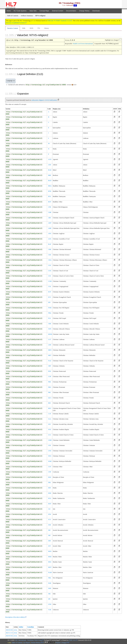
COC (50, 265)
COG (50, 270)
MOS (50, 551)
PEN (50, 371)
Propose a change (62, 642)
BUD (50, 180)
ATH (50, 165)
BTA (50, 196)
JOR (49, 525)
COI (49, 276)
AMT (50, 223)
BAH (50, 170)
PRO (50, 387)
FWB (50, 308)
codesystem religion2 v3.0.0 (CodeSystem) (44, 100)
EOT (50, 292)
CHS (50, 255)
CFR (50, 207)
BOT (50, 202)
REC (50, 403)
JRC (49, 530)
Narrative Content (13, 28)
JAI (49, 509)
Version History (37, 642)
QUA (50, 398)
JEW (50, 514)
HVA (50, 498)
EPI (49, 302)
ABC (50, 217)
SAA (50, 419)
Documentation (71, 11)
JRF (49, 535)
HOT (50, 503)
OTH (50, 604)
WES (50, 456)
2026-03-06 (9, 630)
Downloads (96, 11)
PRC (50, 392)
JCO (49, 519)
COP (50, 376)
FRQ (50, 313)
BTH (50, 191)
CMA (50, 260)
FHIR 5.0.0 (72, 640)
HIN (49, 488)
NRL (50, 578)
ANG (50, 233)
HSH (50, 493)
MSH (50, 556)
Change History (84, 11)
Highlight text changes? (112, 40)
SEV (50, 424)
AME (50, 228)
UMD (50, 440)
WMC (50, 461)
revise (15, 630)
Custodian (31, 627)
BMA (50, 186)
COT (50, 466)
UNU (50, 451)
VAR (50, 609)
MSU (50, 562)
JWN (50, 329)
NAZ (50, 360)
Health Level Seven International (83, 44)
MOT (50, 567)
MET (50, 355)
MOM (50, 334)
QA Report (27, 642)
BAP (50, 244)
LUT (50, 339)
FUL (50, 318)
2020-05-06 (9, 636)
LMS (50, 345)
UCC (50, 435)
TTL (39, 28)
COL (50, 286)
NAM (50, 572)
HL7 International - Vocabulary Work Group (29, 640)
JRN (49, 541)
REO (50, 408)
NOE (50, 583)
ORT (50, 366)
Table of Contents (17, 642)
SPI (49, 599)
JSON (31, 28)
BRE (50, 175)
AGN (50, 159)
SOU (50, 429)
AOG (50, 239)
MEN (50, 350)
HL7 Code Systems (20, 11)
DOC (50, 477)
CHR (50, 212)
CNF (50, 472)
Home (9, 11)
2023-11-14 (9, 633)
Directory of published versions (15, 23)
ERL (50, 482)
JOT (49, 546)
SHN (50, 588)
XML (24, 28)
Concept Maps (44, 11)
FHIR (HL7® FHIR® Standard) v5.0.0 (59, 21)
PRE (49, 382)
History (47, 28)
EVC (50, 297)
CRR (50, 249)
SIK (49, 594)
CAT (50, 413)
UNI (49, 445)
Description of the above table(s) (15, 617)
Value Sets (33, 11)
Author (21, 627)
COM (50, 281)
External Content (58, 11)
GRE (50, 323)
